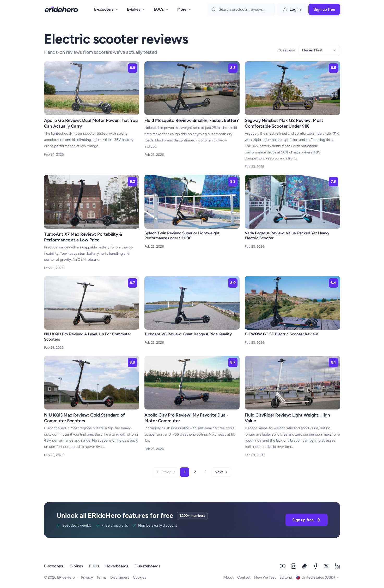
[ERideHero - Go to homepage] (61, 9)
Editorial (286, 577)
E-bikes (136, 9)
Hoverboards (117, 566)
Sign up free (324, 9)
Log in (292, 9)
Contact (244, 577)
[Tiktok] (304, 566)
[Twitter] (326, 566)
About (229, 577)
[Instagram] (294, 566)
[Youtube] (283, 566)
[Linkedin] (337, 566)
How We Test (265, 577)
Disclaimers (120, 577)
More (184, 9)
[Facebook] (315, 566)
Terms (102, 577)
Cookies (140, 577)
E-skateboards (147, 566)
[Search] (245, 9)
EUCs (161, 9)
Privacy (87, 577)
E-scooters (106, 9)
